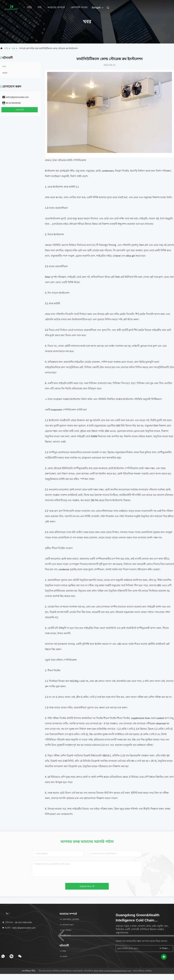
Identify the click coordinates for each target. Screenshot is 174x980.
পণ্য (40, 7)
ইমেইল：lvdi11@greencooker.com (19, 928)
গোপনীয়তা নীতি (28, 971)
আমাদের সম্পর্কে (56, 7)
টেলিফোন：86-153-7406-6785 (17, 922)
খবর (13, 48)
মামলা (5, 73)
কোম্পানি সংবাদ (79, 7)
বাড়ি (29, 7)
